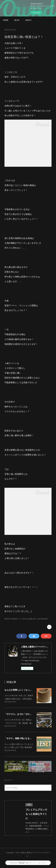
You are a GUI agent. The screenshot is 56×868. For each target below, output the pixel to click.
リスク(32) (22, 619)
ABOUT (28, 20)
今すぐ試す (36, 13)
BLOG (17, 20)
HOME (6, 20)
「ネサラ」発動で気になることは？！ (22, 738)
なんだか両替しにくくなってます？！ (22, 690)
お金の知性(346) (42, 619)
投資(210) (8, 619)
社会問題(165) (31, 619)
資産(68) (15, 619)
